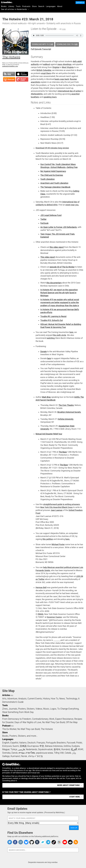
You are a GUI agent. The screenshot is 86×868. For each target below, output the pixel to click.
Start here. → (76, 797)
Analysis (22, 699)
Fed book (44, 223)
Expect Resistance (64, 719)
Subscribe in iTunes (22, 74)
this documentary (54, 283)
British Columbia (44, 70)
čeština (67, 746)
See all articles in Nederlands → (15, 9)
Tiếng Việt (59, 753)
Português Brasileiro (56, 743)
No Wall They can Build (29, 729)
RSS (12, 696)
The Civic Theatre (66, 405)
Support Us (80, 3)
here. (68, 539)
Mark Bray (46, 397)
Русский (71, 743)
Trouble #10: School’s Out (52, 320)
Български (33, 746)
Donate (44, 352)
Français (41, 743)
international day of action (69, 91)
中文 (42, 746)
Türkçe (14, 749)
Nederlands (31, 749)
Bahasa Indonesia (54, 746)
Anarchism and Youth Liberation (54, 183)
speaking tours (50, 97)
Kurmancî (15, 756)
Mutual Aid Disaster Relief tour (49, 434)
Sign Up (74, 828)
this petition (48, 539)
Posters (22, 709)
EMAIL (41, 614)
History (46, 699)
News (62, 699)
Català (68, 753)
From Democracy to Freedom (17, 719)
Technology (71, 699)
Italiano (23, 743)
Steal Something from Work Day (18, 712)
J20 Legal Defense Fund (51, 215)
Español (14, 743)
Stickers (31, 709)
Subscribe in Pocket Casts (22, 79)
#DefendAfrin (37, 94)
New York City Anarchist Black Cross (56, 507)
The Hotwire (47, 729)
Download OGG (67, 44)
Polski (79, 743)
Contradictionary (40, 719)
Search (41, 6)
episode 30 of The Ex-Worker (62, 267)
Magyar (6, 749)
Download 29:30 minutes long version (52, 148)
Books (4, 6)
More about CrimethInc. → (70, 785)
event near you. (72, 205)
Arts (4, 699)
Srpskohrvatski (45, 749)
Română (66, 749)
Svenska (6, 753)
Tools (18, 6)
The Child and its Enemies (52, 175)
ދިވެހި (74, 753)
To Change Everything (68, 709)
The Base (63, 452)
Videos (39, 709)
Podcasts (26, 6)
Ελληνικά (7, 746)
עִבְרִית (22, 753)
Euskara (76, 746)
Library (11, 6)
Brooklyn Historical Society (69, 412)
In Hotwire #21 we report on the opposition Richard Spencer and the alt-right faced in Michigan (59, 293)
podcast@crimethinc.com (10, 66)
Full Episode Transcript (41, 49)
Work (52, 719)
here (71, 332)
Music (46, 709)
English (6, 743)
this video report (57, 247)
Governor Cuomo (54, 617)
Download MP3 (43, 44)
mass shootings (64, 64)
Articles (6, 695)
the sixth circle (60, 335)
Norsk (24, 756)
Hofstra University (65, 419)
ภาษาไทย (30, 753)
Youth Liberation (47, 179)
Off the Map (72, 722)
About (60, 6)
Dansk (15, 753)
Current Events (35, 699)
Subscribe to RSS (9, 74)
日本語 (23, 746)
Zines (5, 709)
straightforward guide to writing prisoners (62, 504)
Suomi (16, 746)
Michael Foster (58, 544)
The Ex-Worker (9, 729)
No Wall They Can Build (54, 722)
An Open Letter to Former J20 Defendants (59, 227)
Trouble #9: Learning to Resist (53, 316)
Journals (13, 709)
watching (51, 338)
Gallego (6, 756)
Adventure (12, 699)
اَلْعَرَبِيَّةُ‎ (74, 749)
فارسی (21, 749)
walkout (47, 64)
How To (55, 699)
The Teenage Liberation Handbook (55, 187)
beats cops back (62, 79)
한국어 (57, 749)
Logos (53, 709)
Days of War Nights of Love (28, 722)
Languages (51, 6)
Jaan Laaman (57, 510)
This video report (48, 257)
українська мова (44, 753)
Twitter (43, 219)
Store (34, 6)
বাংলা (81, 749)
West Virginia (68, 67)
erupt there (46, 73)
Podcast (6, 726)
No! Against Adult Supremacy (53, 171)
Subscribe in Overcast (9, 79)
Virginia (56, 67)
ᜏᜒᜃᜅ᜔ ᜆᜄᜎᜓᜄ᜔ (35, 756)
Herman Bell (41, 588)
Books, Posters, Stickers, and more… (20, 736)
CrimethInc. (7, 2)
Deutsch (31, 743)
